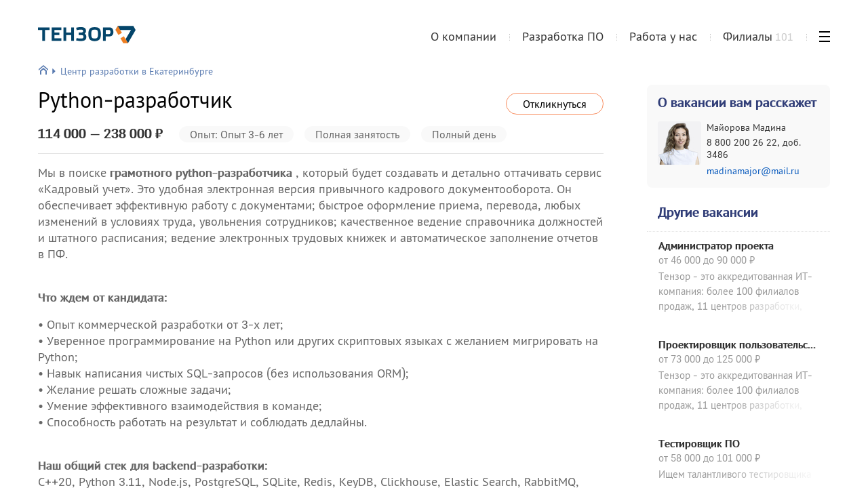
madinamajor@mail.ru (753, 171)
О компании (463, 36)
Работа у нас (663, 36)
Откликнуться (555, 104)
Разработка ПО (563, 36)
